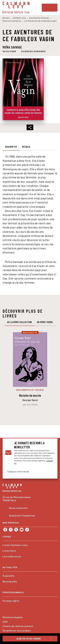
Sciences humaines (12, 21)
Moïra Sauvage (12, 47)
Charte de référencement (18, 626)
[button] (33, 51)
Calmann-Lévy (19, 18)
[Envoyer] (51, 471)
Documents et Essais (39, 18)
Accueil (6, 18)
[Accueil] (16, 8)
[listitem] (5, 530)
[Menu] (50, 8)
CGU (5, 622)
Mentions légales (13, 617)
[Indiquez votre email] (26, 472)
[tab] (11, 147)
